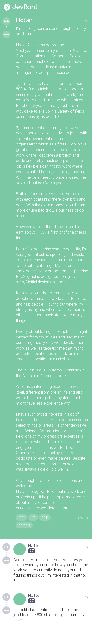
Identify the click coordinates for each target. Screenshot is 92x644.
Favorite (82, 517)
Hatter (24, 20)
